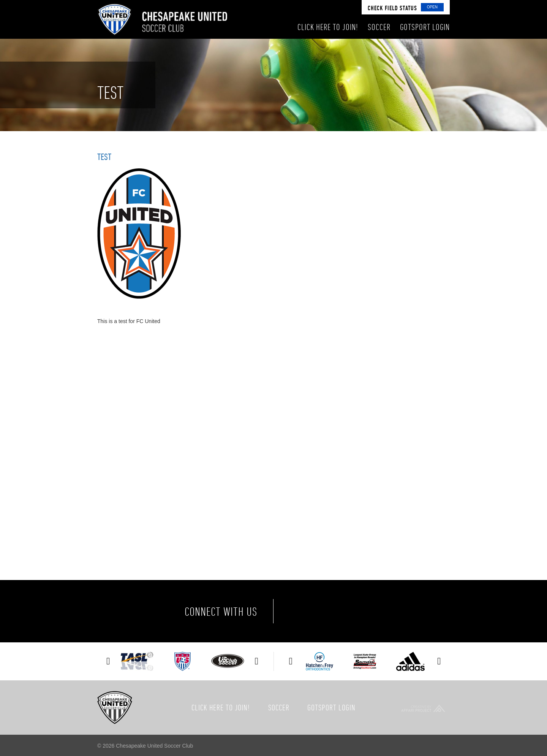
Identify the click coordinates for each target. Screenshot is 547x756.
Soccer (279, 707)
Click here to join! (221, 707)
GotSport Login (331, 707)
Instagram (365, 611)
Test (104, 157)
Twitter (334, 611)
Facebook (302, 611)
